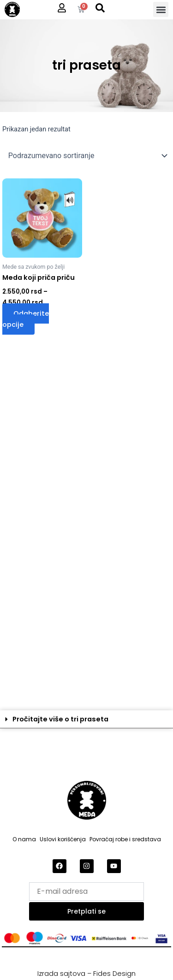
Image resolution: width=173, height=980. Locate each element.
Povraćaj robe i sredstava (125, 839)
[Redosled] (86, 156)
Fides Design (114, 974)
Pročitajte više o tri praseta (60, 719)
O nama (24, 839)
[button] (161, 9)
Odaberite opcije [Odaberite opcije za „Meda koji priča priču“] (26, 319)
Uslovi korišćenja (63, 839)
